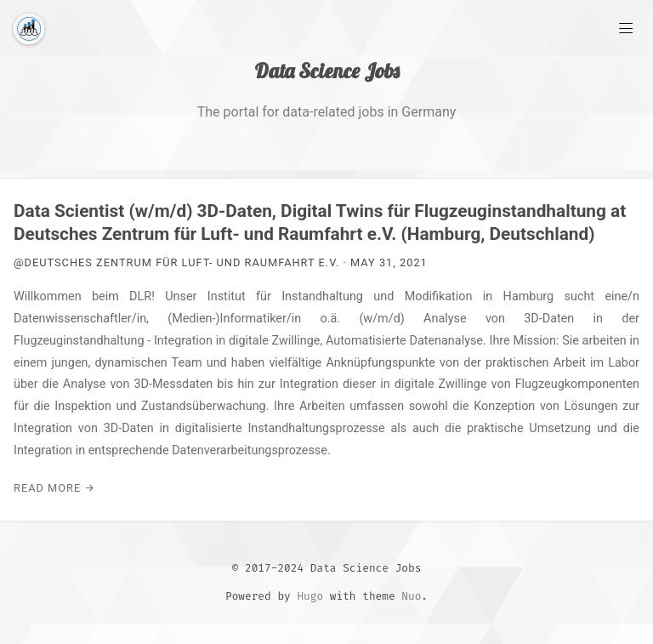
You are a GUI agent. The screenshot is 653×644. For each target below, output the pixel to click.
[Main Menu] (626, 27)
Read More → (54, 488)
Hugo (310, 596)
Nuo (411, 596)
